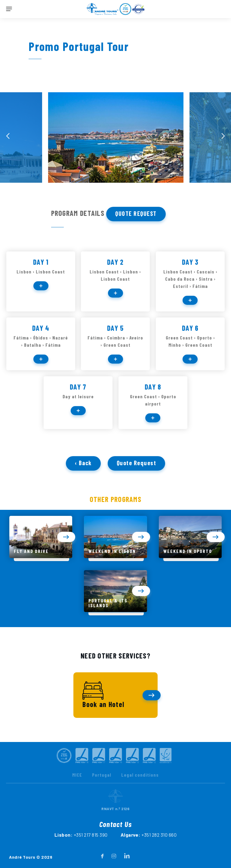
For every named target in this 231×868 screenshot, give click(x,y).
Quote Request (136, 213)
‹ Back (83, 478)
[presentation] (8, 136)
